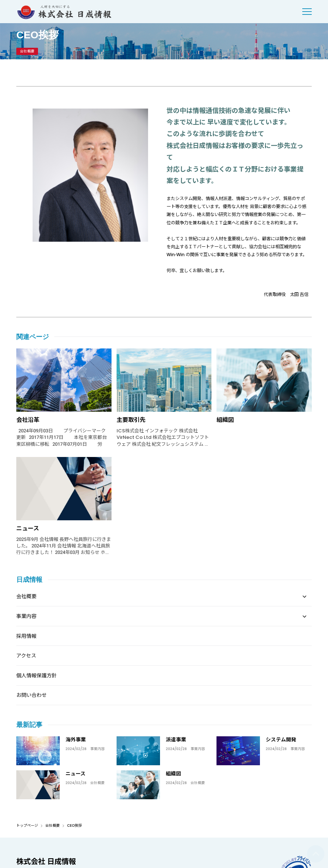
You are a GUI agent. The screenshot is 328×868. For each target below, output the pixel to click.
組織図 (225, 420)
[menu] (307, 12)
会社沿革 (28, 420)
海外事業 (76, 740)
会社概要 (97, 783)
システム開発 (281, 740)
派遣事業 (176, 740)
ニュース (28, 528)
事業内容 (97, 749)
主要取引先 (131, 420)
